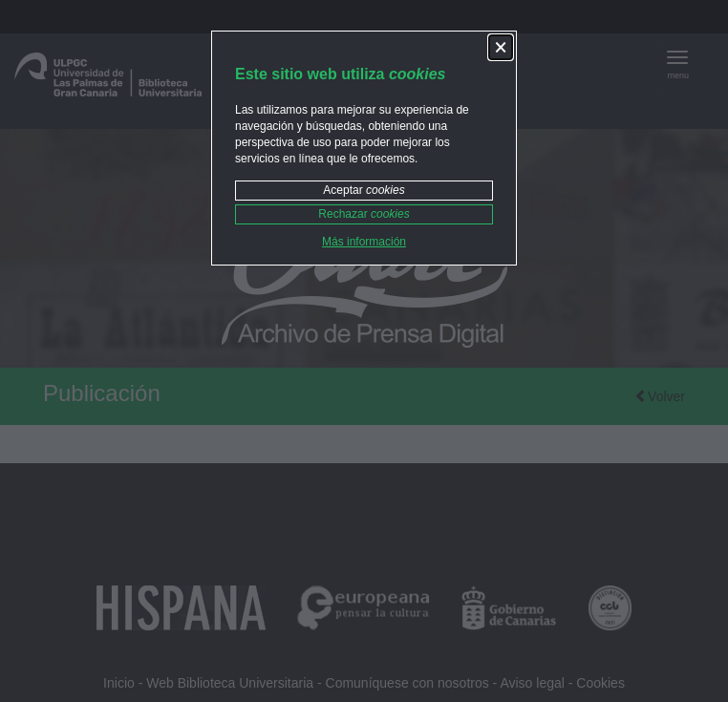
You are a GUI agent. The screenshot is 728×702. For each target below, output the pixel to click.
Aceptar (364, 190)
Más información (364, 242)
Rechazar (364, 214)
